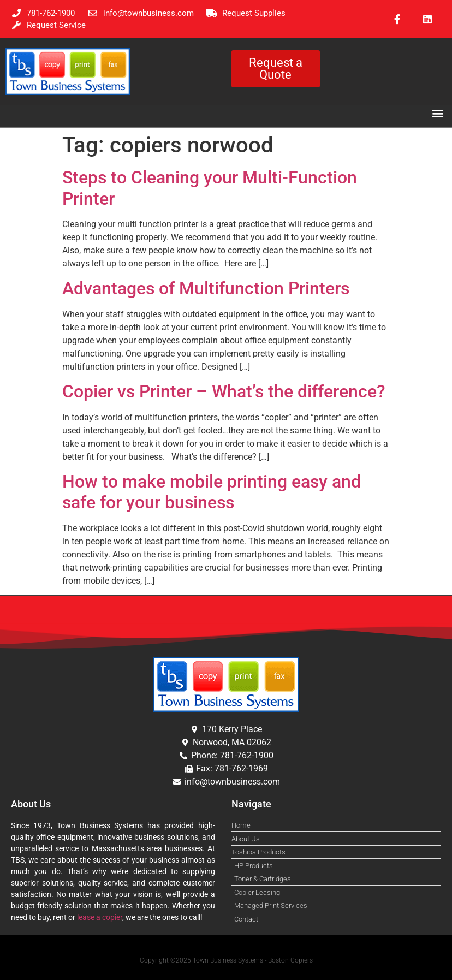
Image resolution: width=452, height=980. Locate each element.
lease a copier (100, 917)
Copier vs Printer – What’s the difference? (226, 391)
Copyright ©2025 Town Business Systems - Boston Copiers (226, 960)
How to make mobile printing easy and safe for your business (212, 492)
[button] (438, 113)
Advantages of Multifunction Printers (206, 288)
